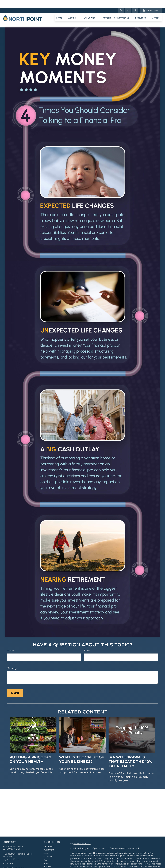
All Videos (48, 866)
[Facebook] (135, 3)
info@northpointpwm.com (15, 860)
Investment (49, 842)
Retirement (49, 839)
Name (10, 643)
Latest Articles (50, 862)
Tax (45, 852)
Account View (151, 3)
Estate (46, 845)
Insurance (48, 849)
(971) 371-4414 (17, 839)
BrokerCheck (133, 841)
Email (87, 643)
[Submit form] (15, 685)
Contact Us (8, 856)
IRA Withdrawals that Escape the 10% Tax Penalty (130, 754)
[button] (59, 10)
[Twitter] (121, 3)
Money (47, 856)
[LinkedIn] (128, 3)
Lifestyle (47, 859)
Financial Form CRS (82, 836)
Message (12, 660)
